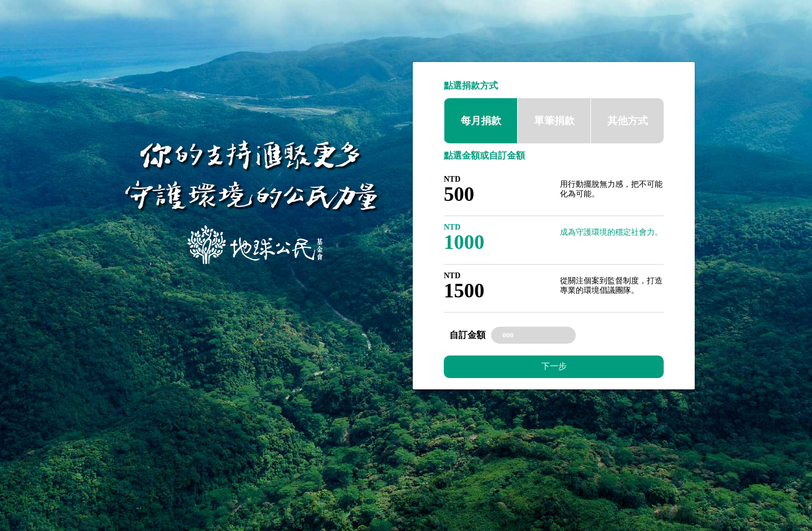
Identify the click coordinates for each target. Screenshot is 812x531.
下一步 (554, 366)
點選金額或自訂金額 (484, 155)
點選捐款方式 (471, 85)
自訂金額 (467, 335)
